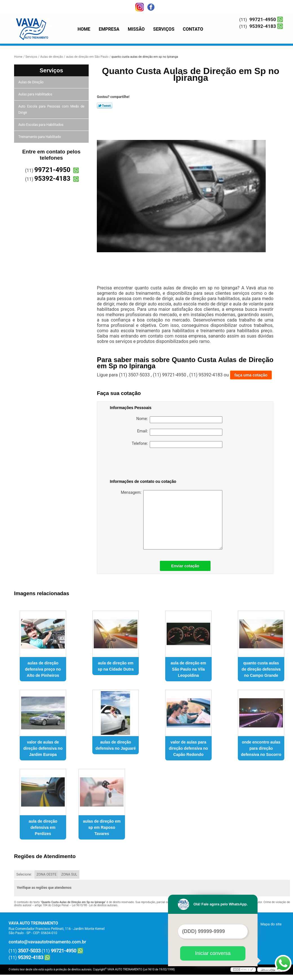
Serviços (164, 29)
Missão (136, 29)
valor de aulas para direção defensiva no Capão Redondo (188, 748)
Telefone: (177, 445)
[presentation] (146, 465)
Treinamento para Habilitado (40, 137)
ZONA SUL (69, 874)
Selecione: (24, 874)
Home (84, 29)
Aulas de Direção (31, 82)
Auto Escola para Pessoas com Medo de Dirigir (51, 110)
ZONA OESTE (47, 874)
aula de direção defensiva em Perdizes (43, 827)
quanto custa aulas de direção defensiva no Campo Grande (261, 669)
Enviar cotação (185, 566)
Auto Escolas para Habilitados (41, 125)
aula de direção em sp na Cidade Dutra (116, 666)
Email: (180, 432)
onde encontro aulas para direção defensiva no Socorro (261, 748)
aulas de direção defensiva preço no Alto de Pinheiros (43, 669)
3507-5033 (29, 951)
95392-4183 (263, 26)
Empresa (109, 29)
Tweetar (105, 106)
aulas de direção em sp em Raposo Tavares (102, 827)
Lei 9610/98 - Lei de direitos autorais (95, 905)
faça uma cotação (251, 375)
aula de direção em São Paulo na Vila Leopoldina (188, 669)
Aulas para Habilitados (36, 94)
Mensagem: (172, 520)
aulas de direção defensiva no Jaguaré (116, 745)
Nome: (179, 420)
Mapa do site (271, 924)
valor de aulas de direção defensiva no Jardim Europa (43, 748)
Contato (193, 29)
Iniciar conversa (213, 953)
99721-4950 (263, 19)
